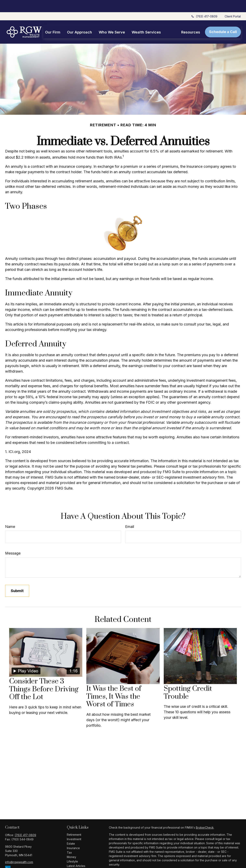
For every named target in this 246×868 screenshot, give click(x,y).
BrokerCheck (205, 815)
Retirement (74, 822)
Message (13, 541)
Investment (74, 827)
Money (72, 845)
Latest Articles (76, 854)
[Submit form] (17, 579)
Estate (71, 831)
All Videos (74, 858)
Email (130, 514)
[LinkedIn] (8, 856)
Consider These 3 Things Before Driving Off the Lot (44, 677)
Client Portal (233, 4)
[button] (53, 20)
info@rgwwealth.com (19, 850)
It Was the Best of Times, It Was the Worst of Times (114, 684)
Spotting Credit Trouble (188, 680)
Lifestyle (72, 849)
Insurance (73, 836)
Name (10, 514)
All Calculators (76, 863)
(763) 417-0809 (204, 4)
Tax (69, 840)
